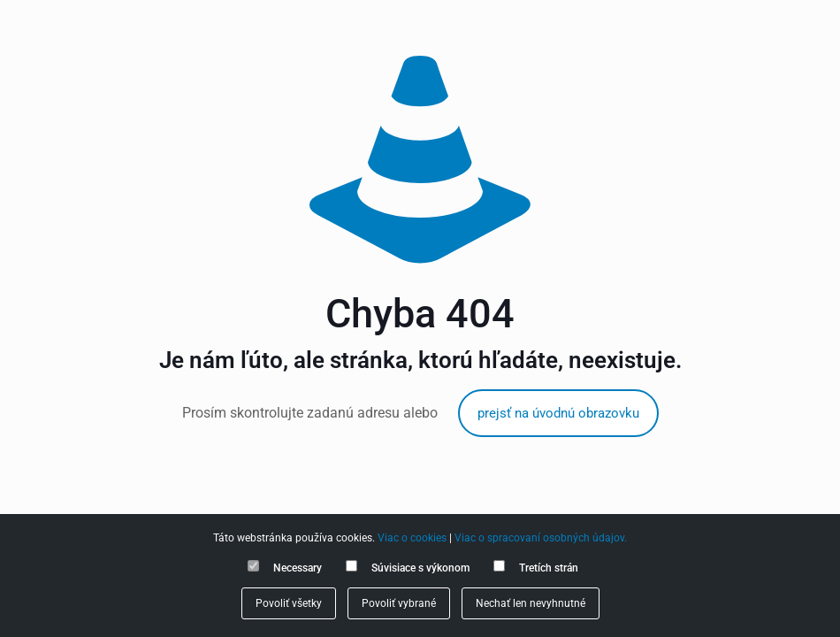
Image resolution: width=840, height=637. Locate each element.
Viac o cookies (412, 538)
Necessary (298, 568)
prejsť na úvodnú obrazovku (558, 413)
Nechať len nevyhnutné (531, 603)
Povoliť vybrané (399, 603)
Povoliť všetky (289, 603)
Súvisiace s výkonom (420, 568)
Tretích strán (549, 568)
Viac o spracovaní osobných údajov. (541, 538)
